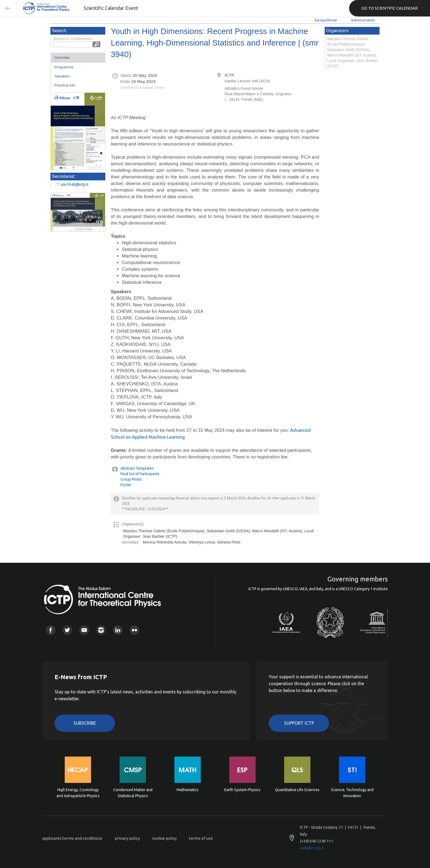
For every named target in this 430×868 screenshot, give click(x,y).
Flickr (135, 630)
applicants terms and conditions (72, 838)
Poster (126, 485)
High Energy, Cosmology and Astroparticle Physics (78, 793)
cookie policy (164, 838)
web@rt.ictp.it (312, 848)
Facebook (51, 630)
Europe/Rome (326, 20)
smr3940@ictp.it (75, 184)
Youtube (84, 630)
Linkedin (118, 630)
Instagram (101, 630)
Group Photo (131, 479)
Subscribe (85, 723)
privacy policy (127, 838)
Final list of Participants (140, 474)
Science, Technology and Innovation (352, 793)
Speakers (62, 76)
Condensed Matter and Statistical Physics (133, 793)
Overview (62, 58)
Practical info (65, 85)
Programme (64, 67)
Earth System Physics (242, 790)
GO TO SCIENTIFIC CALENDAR (390, 8)
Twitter (67, 630)
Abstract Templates (137, 468)
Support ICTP (299, 723)
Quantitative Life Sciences (297, 790)
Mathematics (188, 790)
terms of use (201, 838)
